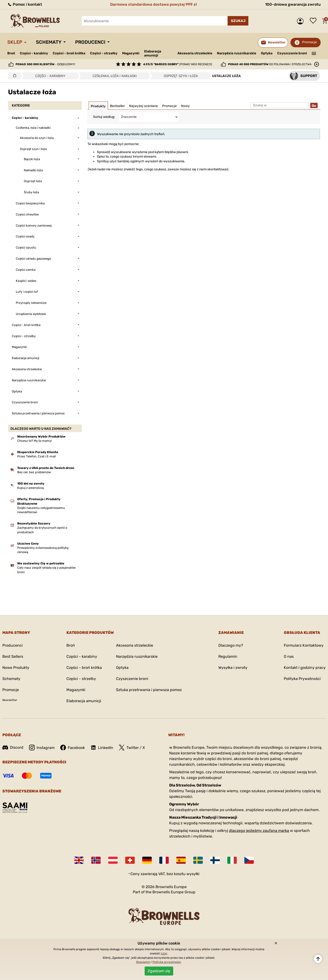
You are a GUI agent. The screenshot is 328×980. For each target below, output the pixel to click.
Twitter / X (132, 748)
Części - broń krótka (69, 53)
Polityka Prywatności (302, 679)
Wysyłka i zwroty (233, 668)
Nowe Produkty (16, 668)
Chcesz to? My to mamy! (35, 441)
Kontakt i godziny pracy (305, 668)
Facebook (73, 748)
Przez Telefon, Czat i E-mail (37, 456)
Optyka (267, 53)
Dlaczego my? (231, 645)
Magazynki (131, 53)
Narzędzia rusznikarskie (237, 53)
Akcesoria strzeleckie (195, 53)
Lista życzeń (314, 21)
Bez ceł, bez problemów (34, 472)
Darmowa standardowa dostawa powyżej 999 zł (153, 4)
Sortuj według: (104, 117)
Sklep (15, 42)
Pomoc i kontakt (25, 4)
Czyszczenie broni (292, 53)
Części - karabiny (34, 53)
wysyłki (193, 874)
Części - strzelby (104, 53)
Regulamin (228, 656)
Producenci (90, 42)
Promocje (310, 42)
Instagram (42, 748)
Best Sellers (13, 656)
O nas (289, 656)
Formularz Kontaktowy (304, 645)
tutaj (164, 954)
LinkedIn (102, 748)
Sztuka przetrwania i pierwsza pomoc (149, 690)
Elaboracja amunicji (153, 53)
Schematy (49, 42)
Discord (13, 747)
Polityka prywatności (167, 962)
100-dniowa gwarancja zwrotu (293, 4)
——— (314, 53)
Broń (11, 53)
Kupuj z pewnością (30, 488)
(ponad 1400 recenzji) (178, 64)
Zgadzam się (159, 971)
